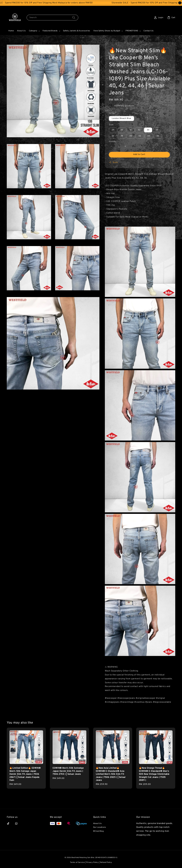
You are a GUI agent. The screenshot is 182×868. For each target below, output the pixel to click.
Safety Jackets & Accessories (77, 31)
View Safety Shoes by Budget (107, 31)
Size (111, 125)
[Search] (74, 17)
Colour (112, 113)
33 (148, 130)
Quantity (112, 142)
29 (113, 130)
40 (131, 136)
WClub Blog (98, 831)
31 (131, 130)
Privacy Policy (92, 862)
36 (113, 136)
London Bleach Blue (121, 118)
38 (122, 136)
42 (140, 136)
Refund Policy (106, 862)
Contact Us (149, 31)
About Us (21, 31)
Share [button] (113, 162)
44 (149, 136)
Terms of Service (77, 862)
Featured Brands (50, 31)
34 (157, 130)
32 (139, 130)
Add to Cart (139, 154)
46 (158, 136)
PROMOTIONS (132, 31)
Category (33, 31)
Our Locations (100, 827)
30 (122, 130)
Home (11, 31)
